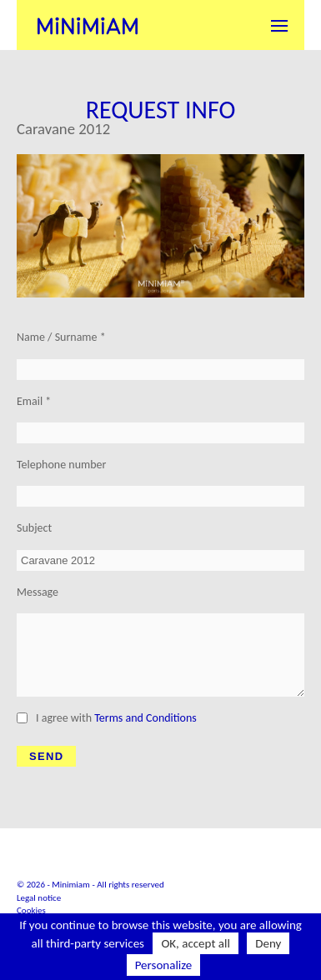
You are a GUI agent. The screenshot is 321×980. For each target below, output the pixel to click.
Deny (268, 943)
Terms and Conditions (145, 718)
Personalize (164, 965)
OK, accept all (196, 943)
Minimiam (88, 25)
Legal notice (39, 898)
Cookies (31, 910)
